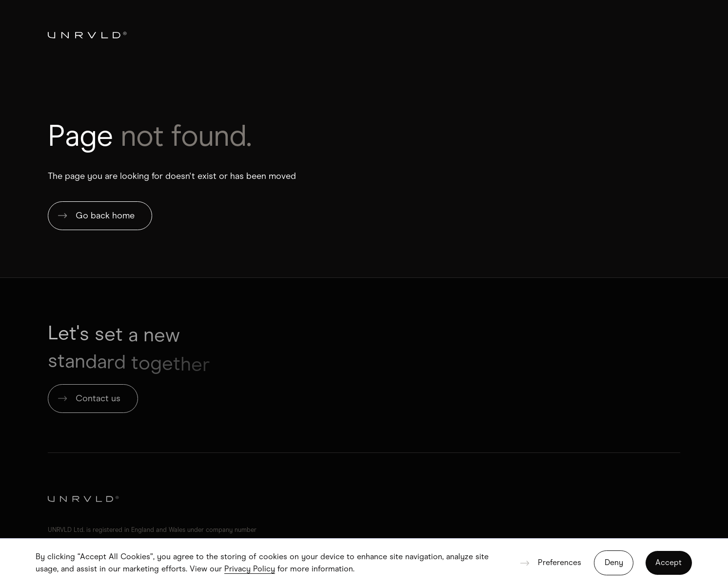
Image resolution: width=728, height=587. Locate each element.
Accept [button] (669, 562)
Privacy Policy (250, 569)
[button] (550, 563)
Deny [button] (614, 562)
